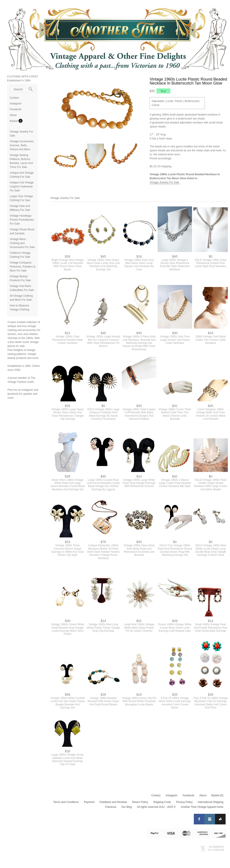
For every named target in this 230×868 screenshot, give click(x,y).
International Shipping (211, 802)
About (13, 115)
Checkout (111, 807)
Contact (14, 98)
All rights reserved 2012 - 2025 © (156, 807)
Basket (14, 121)
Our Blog (127, 807)
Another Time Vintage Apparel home (202, 807)
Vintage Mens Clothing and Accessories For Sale (22, 243)
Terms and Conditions (66, 802)
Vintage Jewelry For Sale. (165, 182)
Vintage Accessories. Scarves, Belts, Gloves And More (22, 145)
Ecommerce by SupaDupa (216, 848)
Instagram (16, 104)
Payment (89, 802)
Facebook (16, 109)
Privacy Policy (184, 802)
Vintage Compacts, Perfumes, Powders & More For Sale (23, 267)
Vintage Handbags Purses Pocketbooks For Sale (22, 220)
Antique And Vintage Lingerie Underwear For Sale (22, 187)
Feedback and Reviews (113, 802)
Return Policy (140, 802)
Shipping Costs (162, 802)
